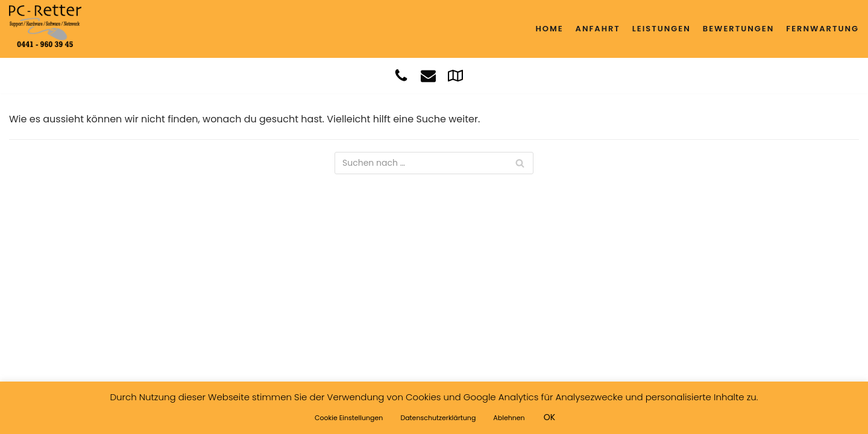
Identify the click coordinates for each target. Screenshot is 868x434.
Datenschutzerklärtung (438, 418)
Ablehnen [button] (509, 418)
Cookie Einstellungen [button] (349, 418)
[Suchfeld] (434, 163)
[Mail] (428, 76)
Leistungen (662, 29)
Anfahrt (598, 29)
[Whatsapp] (475, 76)
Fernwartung (822, 29)
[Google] (455, 76)
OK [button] (549, 417)
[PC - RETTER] (45, 26)
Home (549, 29)
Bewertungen (738, 29)
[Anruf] (401, 76)
